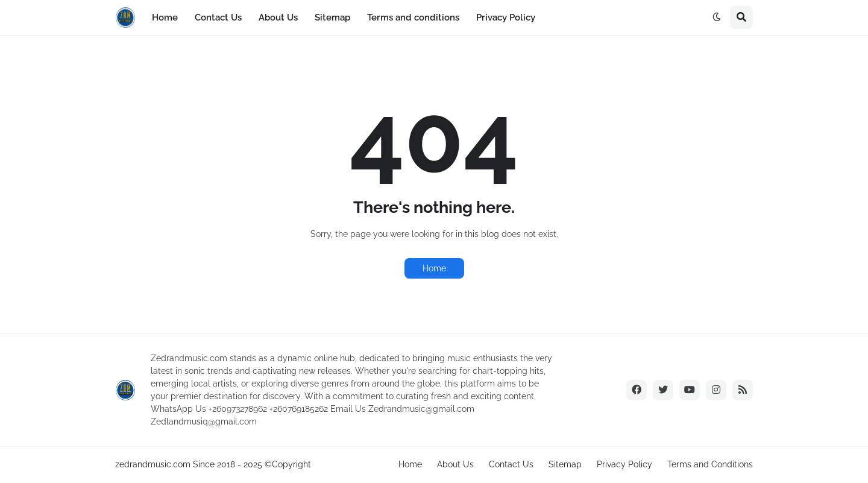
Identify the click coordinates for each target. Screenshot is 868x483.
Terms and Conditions (710, 464)
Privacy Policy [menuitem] (506, 17)
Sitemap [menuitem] (332, 17)
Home (434, 268)
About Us (455, 464)
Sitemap (565, 464)
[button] (717, 17)
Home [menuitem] (165, 17)
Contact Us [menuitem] (218, 17)
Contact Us (511, 464)
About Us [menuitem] (278, 17)
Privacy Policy (624, 464)
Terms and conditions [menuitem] (413, 17)
